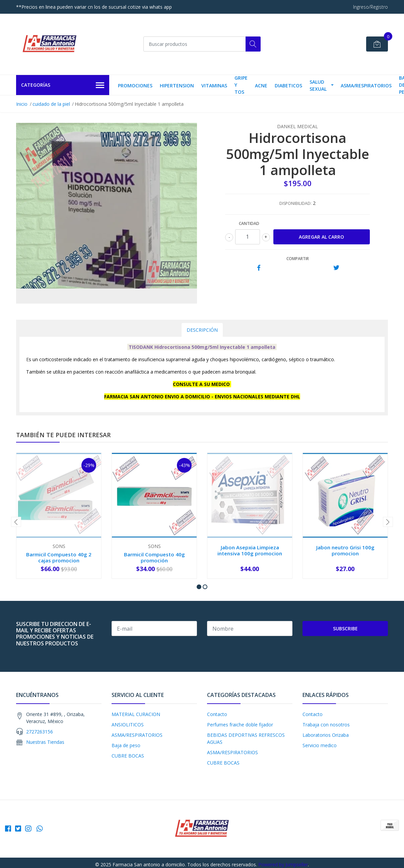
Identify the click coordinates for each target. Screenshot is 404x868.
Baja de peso (126, 745)
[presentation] (16, 522)
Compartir (298, 259)
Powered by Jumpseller (283, 864)
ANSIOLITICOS (128, 725)
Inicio (22, 104)
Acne (261, 86)
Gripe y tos (241, 85)
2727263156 (40, 732)
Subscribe (345, 628)
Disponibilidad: (295, 203)
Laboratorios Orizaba (326, 735)
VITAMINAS (214, 86)
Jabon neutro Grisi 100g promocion (345, 550)
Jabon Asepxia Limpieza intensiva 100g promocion (250, 550)
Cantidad (249, 223)
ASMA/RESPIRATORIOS (366, 86)
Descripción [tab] (202, 330)
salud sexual (318, 85)
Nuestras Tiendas (45, 742)
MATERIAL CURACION (136, 714)
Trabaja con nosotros (326, 725)
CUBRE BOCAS (128, 756)
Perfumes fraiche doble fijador (240, 725)
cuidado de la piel (51, 104)
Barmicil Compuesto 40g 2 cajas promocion (59, 557)
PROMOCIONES (135, 86)
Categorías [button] (63, 85)
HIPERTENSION (177, 86)
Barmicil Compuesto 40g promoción (154, 557)
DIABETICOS (288, 86)
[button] (199, 587)
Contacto (217, 714)
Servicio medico (320, 745)
